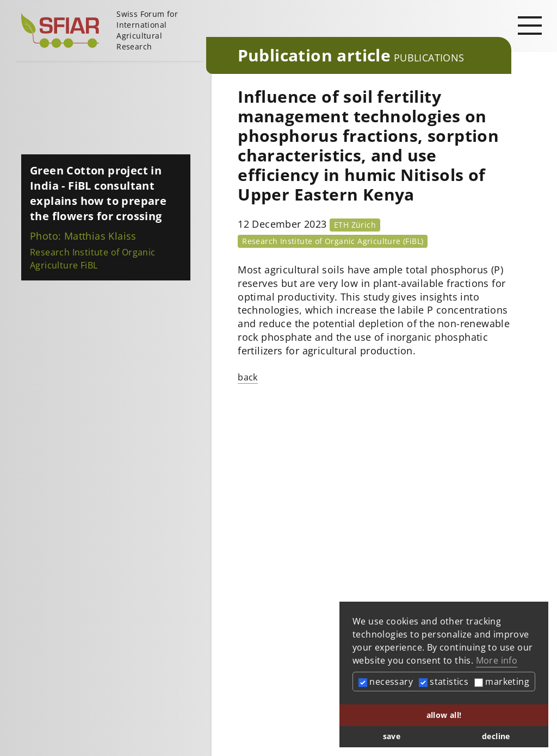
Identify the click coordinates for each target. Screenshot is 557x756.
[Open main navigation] (530, 25)
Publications (429, 58)
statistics (444, 682)
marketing (502, 682)
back (248, 377)
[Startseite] (109, 30)
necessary (386, 682)
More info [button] (497, 660)
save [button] (392, 736)
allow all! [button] (444, 715)
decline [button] (496, 736)
